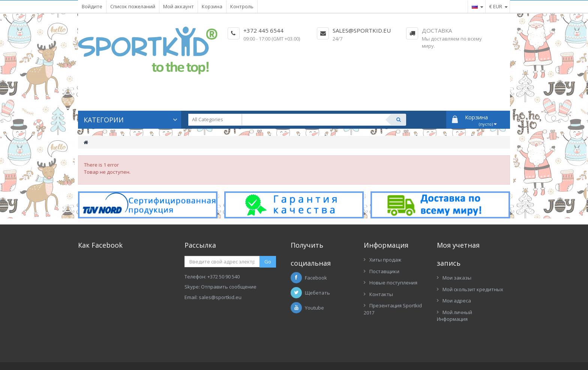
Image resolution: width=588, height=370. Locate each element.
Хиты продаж (385, 260)
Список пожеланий (133, 6)
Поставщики (384, 271)
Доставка (437, 30)
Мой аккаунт (178, 6)
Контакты (381, 294)
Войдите (92, 6)
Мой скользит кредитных (473, 289)
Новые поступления (393, 283)
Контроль (242, 6)
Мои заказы (457, 278)
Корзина (212, 6)
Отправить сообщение (229, 287)
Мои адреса (457, 301)
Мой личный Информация (454, 316)
